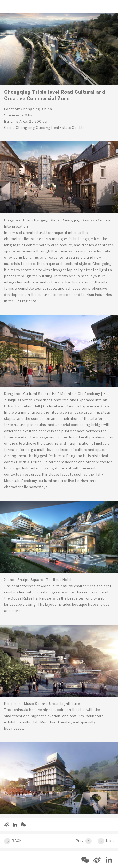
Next (110, 841)
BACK (17, 841)
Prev (80, 841)
